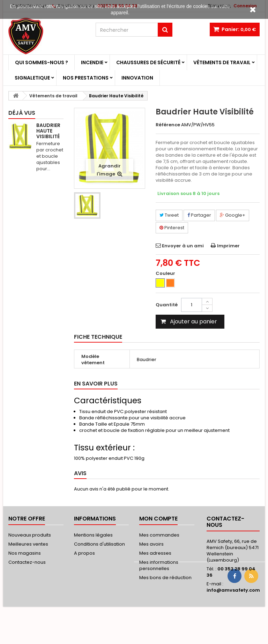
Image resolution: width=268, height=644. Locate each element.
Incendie (92, 62)
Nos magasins (25, 553)
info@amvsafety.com (233, 590)
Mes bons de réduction (165, 578)
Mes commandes (159, 535)
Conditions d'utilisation (99, 544)
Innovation (137, 78)
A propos (84, 553)
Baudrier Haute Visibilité (48, 131)
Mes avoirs (151, 544)
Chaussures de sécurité (148, 62)
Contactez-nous (27, 562)
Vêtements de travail (222, 62)
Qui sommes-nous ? (42, 62)
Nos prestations (86, 78)
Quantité (167, 305)
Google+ (233, 215)
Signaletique (32, 78)
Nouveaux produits (30, 535)
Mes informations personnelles (159, 565)
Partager (199, 215)
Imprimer (228, 246)
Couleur (166, 274)
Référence (168, 125)
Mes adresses (155, 553)
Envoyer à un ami (183, 246)
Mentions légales (93, 535)
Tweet (169, 215)
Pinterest (172, 228)
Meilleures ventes (28, 544)
